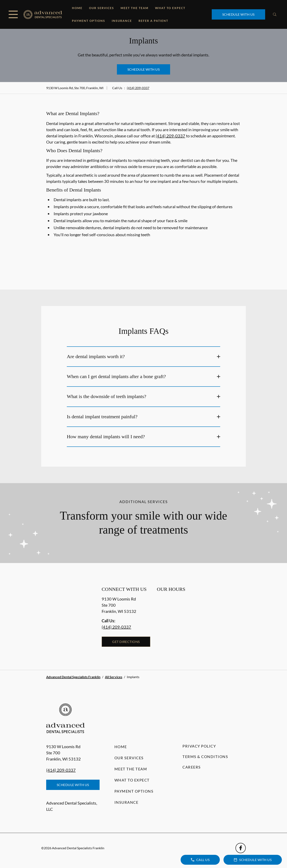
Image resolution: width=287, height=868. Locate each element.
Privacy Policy (199, 746)
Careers (192, 767)
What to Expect (170, 8)
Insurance (122, 21)
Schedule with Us (238, 14)
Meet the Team (135, 8)
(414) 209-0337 (138, 88)
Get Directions (126, 642)
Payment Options (89, 21)
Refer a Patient (153, 21)
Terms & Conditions (205, 757)
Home (77, 8)
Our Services (102, 8)
